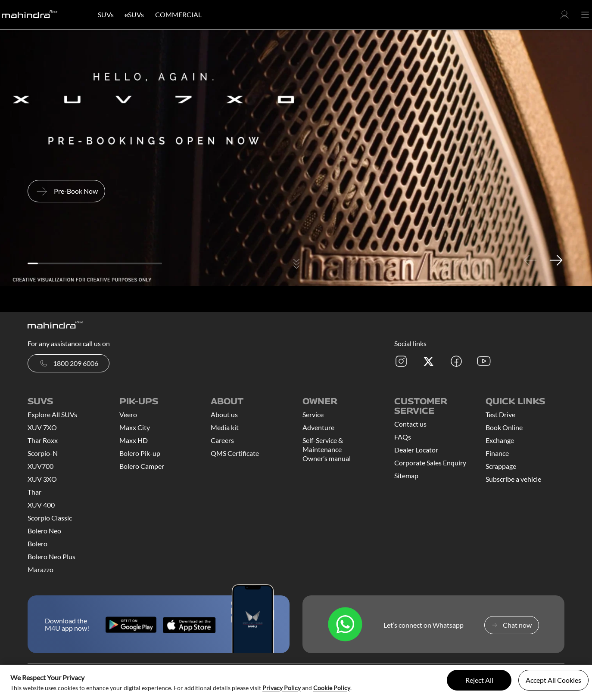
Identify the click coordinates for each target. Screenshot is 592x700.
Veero (128, 414)
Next (556, 260)
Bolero (37, 544)
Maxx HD (134, 440)
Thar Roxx (43, 440)
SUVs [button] (106, 14)
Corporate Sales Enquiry (430, 463)
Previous (530, 260)
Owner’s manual (327, 458)
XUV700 (41, 466)
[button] (564, 17)
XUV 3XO (42, 479)
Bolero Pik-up (140, 453)
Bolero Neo (44, 531)
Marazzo (41, 569)
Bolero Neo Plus (51, 556)
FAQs (403, 437)
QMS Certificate (235, 453)
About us (224, 414)
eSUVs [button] (134, 14)
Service (313, 414)
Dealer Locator (416, 450)
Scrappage (501, 466)
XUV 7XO (42, 427)
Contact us (410, 424)
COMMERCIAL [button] (178, 14)
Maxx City (135, 427)
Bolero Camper (142, 466)
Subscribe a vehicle (513, 479)
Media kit (225, 427)
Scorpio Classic (50, 518)
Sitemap (406, 475)
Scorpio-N (43, 453)
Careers (222, 440)
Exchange (500, 440)
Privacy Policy (282, 688)
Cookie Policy (332, 688)
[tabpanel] (296, 158)
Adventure (318, 427)
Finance (497, 453)
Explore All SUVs (52, 414)
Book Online (504, 427)
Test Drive (500, 414)
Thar (34, 492)
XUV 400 (41, 505)
